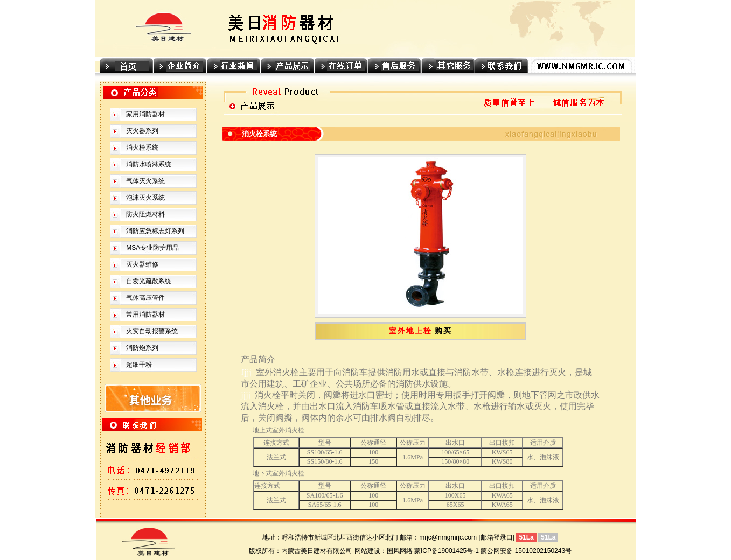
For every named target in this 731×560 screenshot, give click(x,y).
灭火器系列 (142, 131)
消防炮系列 (142, 348)
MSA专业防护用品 (152, 248)
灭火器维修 (142, 264)
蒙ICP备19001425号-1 (447, 551)
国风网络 (400, 551)
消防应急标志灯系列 (155, 231)
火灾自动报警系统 (152, 331)
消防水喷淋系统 (149, 164)
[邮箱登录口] (496, 537)
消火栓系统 (142, 148)
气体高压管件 (145, 298)
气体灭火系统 (145, 181)
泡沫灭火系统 (145, 198)
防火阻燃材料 (145, 214)
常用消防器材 (145, 314)
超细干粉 (139, 365)
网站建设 (367, 551)
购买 (443, 331)
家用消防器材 (145, 114)
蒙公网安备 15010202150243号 (526, 551)
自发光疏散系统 (149, 281)
